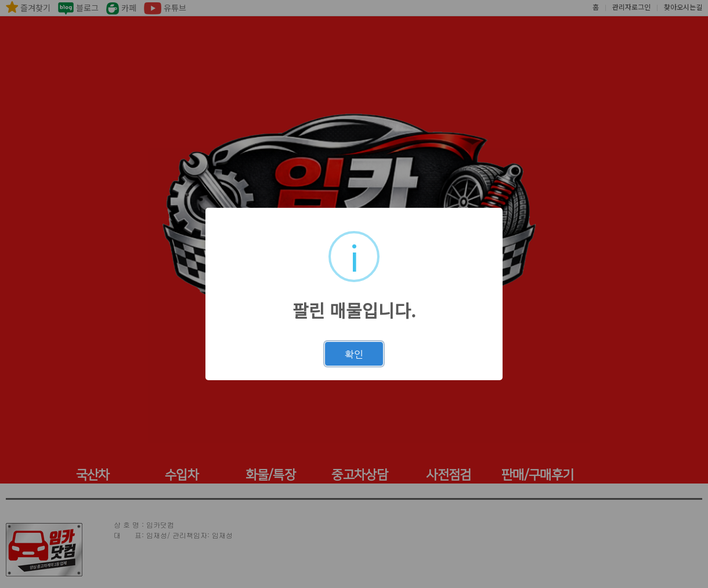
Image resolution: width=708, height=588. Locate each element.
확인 (354, 354)
